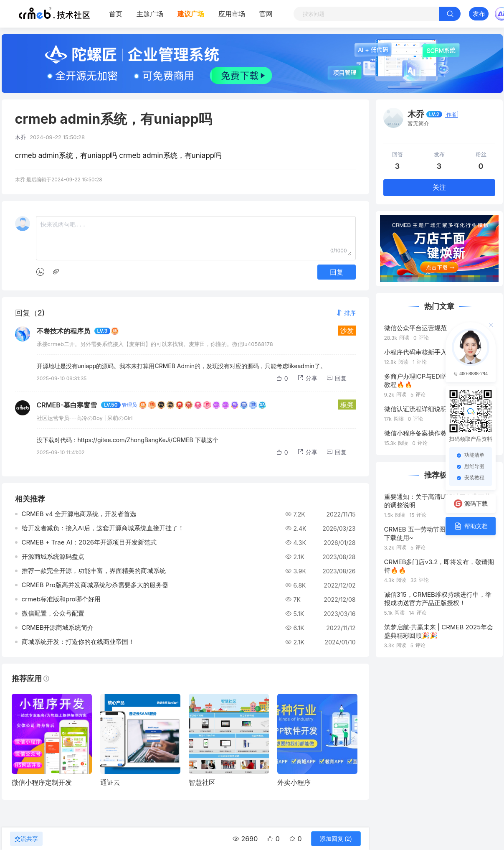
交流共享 (26, 839)
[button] (346, 313)
